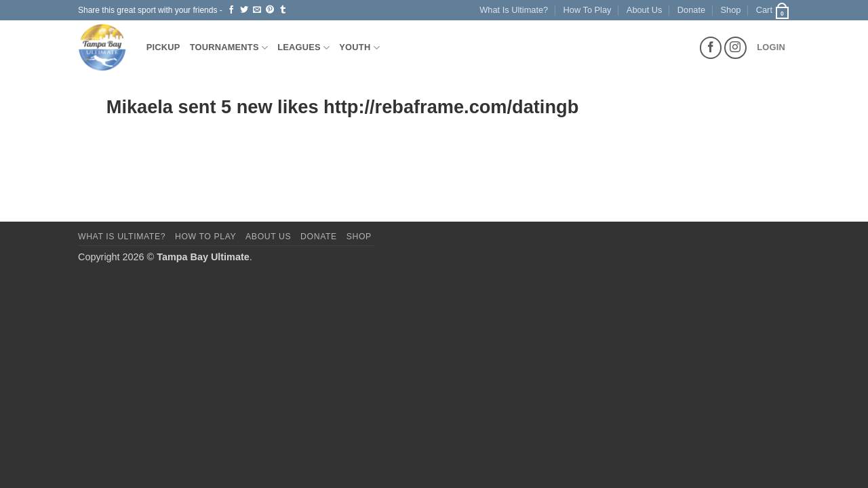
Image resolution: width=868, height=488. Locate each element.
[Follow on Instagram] (735, 48)
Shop (731, 10)
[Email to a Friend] (257, 10)
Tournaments (229, 48)
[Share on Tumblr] (283, 10)
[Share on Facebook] (231, 10)
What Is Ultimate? (514, 10)
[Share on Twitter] (244, 10)
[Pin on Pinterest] (270, 10)
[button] (773, 10)
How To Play (588, 10)
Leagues (303, 48)
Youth (359, 48)
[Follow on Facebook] (711, 48)
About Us (645, 10)
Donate (691, 10)
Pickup (163, 47)
